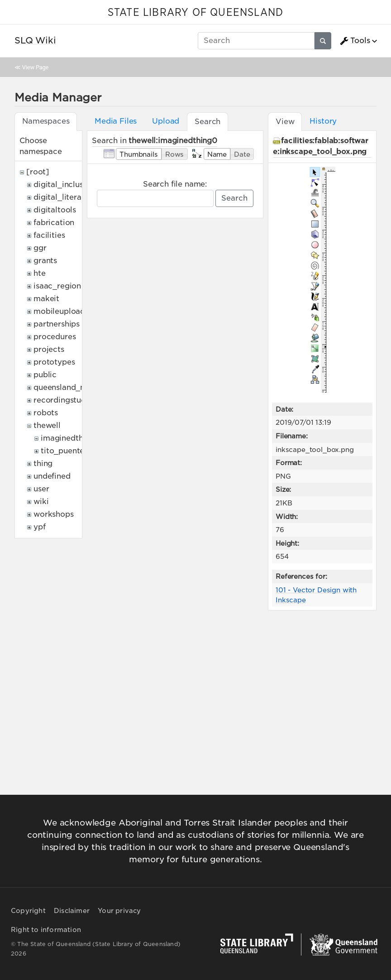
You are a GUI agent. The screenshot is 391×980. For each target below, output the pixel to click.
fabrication (54, 223)
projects (49, 349)
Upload (166, 121)
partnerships (57, 324)
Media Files (116, 121)
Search (234, 198)
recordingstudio (63, 400)
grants (45, 261)
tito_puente (62, 451)
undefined (52, 476)
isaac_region (57, 286)
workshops (54, 514)
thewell (47, 425)
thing (43, 464)
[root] (38, 172)
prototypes (54, 362)
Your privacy (119, 911)
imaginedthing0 (70, 438)
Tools (355, 41)
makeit (46, 299)
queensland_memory (72, 387)
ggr (40, 248)
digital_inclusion (64, 185)
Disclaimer (72, 911)
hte (40, 273)
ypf (40, 527)
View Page (35, 67)
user (41, 489)
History (323, 121)
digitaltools (55, 210)
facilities (49, 235)
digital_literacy (62, 197)
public (45, 375)
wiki (41, 502)
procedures (55, 337)
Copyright (28, 911)
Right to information (46, 930)
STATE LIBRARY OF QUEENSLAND (195, 13)
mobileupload (59, 311)
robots (46, 413)
